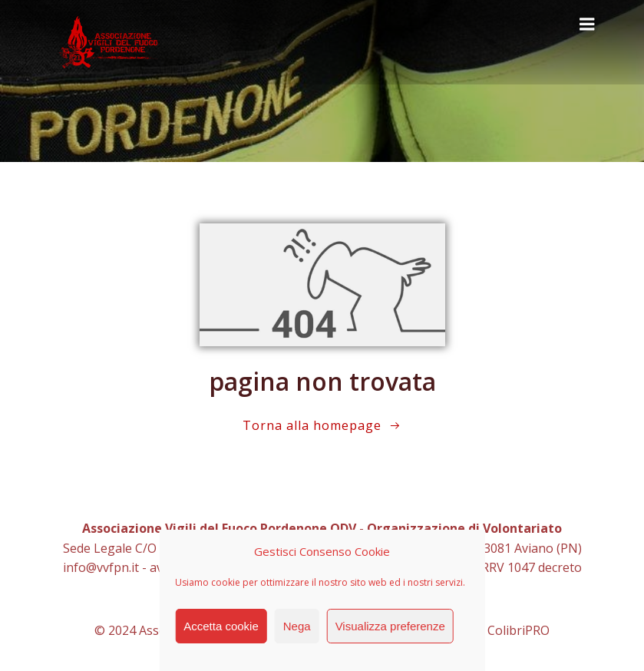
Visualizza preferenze (390, 626)
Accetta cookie (221, 626)
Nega (297, 626)
